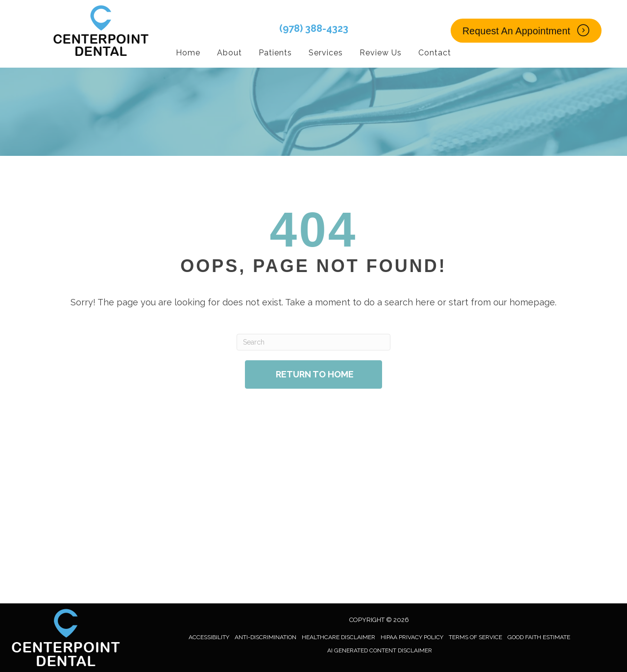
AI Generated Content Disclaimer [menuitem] (380, 650)
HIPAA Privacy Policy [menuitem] (412, 637)
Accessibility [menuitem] (209, 637)
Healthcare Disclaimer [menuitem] (338, 637)
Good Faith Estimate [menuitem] (539, 637)
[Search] (313, 342)
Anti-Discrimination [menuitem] (265, 637)
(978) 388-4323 (314, 28)
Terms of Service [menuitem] (475, 637)
